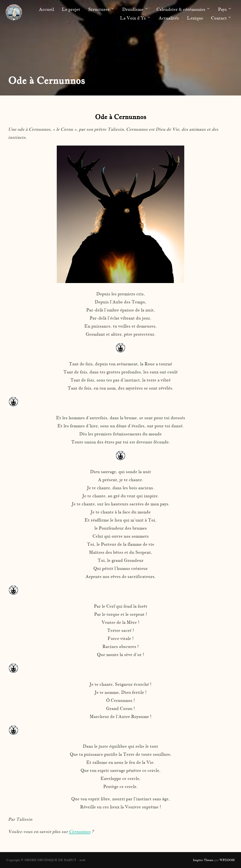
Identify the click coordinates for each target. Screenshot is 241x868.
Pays (225, 9)
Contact (221, 18)
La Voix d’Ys (135, 18)
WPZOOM (227, 860)
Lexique (195, 18)
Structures (101, 9)
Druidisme (135, 9)
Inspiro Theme (203, 860)
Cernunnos (80, 832)
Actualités (169, 18)
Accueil (46, 9)
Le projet (71, 9)
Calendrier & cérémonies (183, 9)
